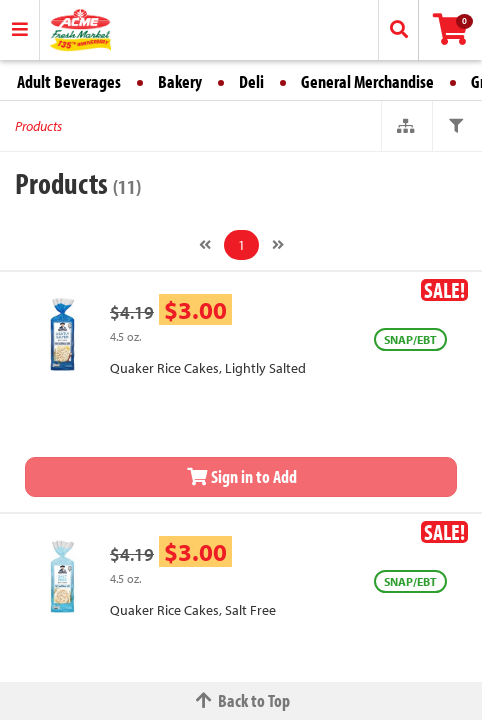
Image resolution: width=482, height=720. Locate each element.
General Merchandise (367, 81)
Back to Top (241, 700)
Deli (251, 81)
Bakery (180, 81)
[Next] (278, 245)
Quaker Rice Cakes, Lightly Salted (208, 368)
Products (38, 126)
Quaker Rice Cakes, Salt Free (193, 610)
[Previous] (205, 245)
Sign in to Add (241, 476)
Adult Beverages (69, 81)
